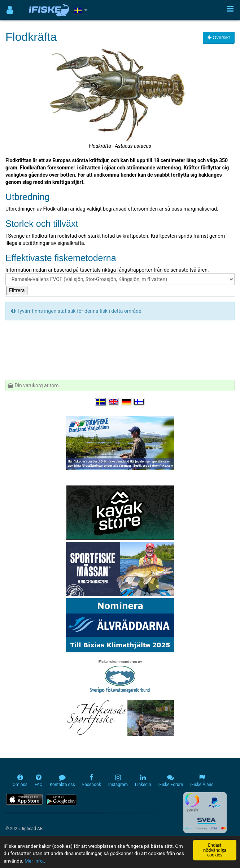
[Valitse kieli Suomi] (139, 402)
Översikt (219, 37)
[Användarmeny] (10, 10)
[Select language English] (114, 402)
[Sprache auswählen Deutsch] (127, 402)
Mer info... (36, 861)
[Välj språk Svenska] (101, 402)
